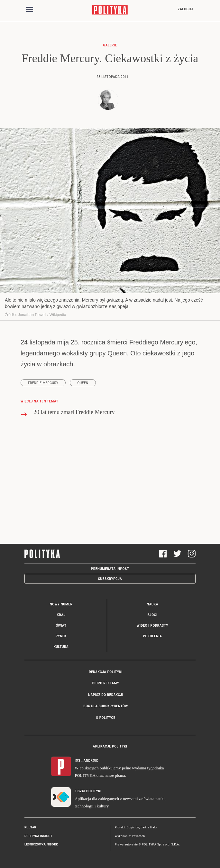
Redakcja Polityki (105, 672)
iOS (77, 761)
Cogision (133, 827)
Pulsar (30, 827)
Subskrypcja (110, 579)
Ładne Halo (149, 827)
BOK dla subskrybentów (105, 706)
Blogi (153, 615)
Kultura (61, 647)
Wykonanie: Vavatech (130, 836)
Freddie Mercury (43, 383)
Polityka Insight (38, 836)
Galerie (110, 45)
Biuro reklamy (106, 683)
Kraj (61, 615)
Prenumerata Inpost (110, 569)
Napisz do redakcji (106, 695)
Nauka (152, 604)
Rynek (61, 636)
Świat (61, 626)
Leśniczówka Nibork (41, 844)
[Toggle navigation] (30, 11)
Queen (83, 383)
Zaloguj (185, 9)
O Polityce (105, 718)
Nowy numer (61, 604)
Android (91, 761)
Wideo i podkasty (152, 626)
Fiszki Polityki (88, 791)
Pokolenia (153, 636)
